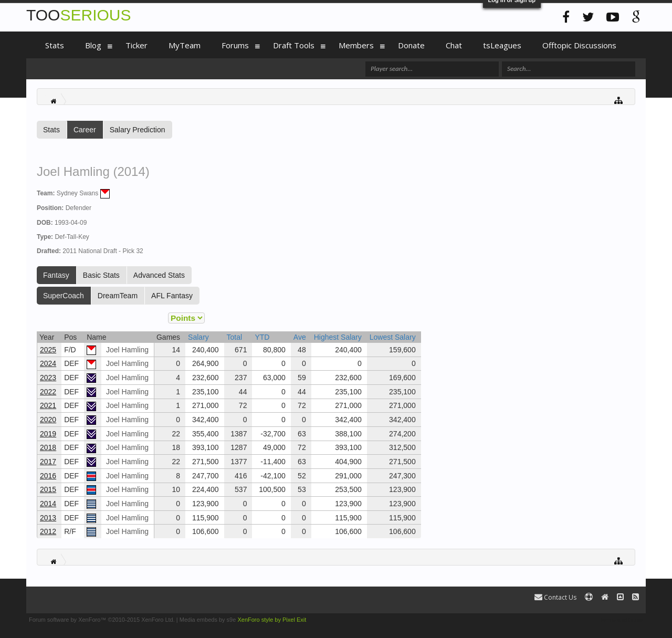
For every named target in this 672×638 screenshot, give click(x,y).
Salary (198, 337)
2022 (48, 392)
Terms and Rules (621, 620)
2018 (48, 447)
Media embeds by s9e (208, 620)
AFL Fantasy (172, 296)
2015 (48, 489)
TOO (78, 15)
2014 (48, 504)
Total (235, 337)
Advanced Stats (159, 275)
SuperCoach (64, 296)
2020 (48, 420)
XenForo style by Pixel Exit (272, 620)
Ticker (136, 45)
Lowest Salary (393, 337)
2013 (48, 518)
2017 (48, 462)
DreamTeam (118, 296)
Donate (411, 45)
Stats (51, 130)
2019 (48, 434)
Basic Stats (101, 275)
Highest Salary (338, 337)
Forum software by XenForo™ (102, 620)
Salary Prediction (138, 130)
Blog (93, 45)
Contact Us (555, 597)
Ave (300, 337)
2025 (48, 350)
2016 (48, 476)
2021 (48, 405)
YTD (262, 337)
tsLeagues (502, 45)
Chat (454, 45)
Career (85, 130)
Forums (235, 45)
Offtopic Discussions (579, 45)
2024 (48, 363)
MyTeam (185, 45)
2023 (48, 378)
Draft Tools (294, 45)
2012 (48, 531)
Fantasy (56, 275)
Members (356, 45)
